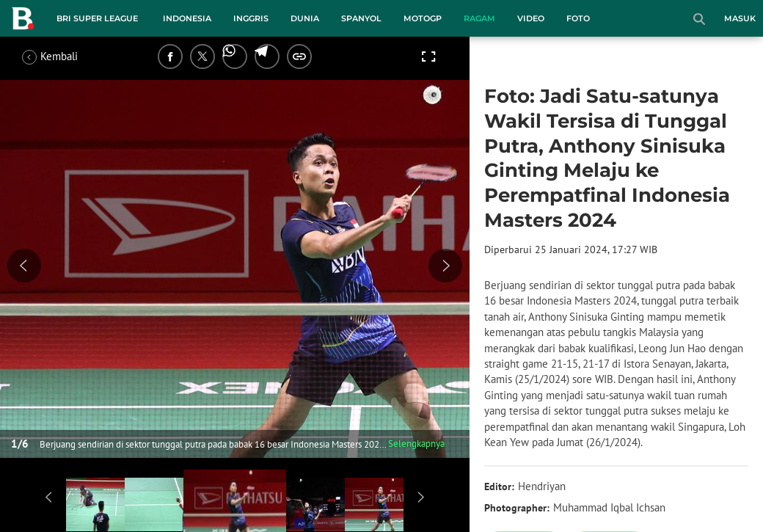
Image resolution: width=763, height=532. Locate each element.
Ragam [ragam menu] (479, 18)
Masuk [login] (740, 18)
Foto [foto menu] (578, 18)
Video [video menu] (531, 18)
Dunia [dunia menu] (305, 18)
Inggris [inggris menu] (251, 18)
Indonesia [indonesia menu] (187, 18)
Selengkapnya (416, 444)
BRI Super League (97, 18)
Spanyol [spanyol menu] (361, 18)
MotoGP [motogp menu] (423, 18)
